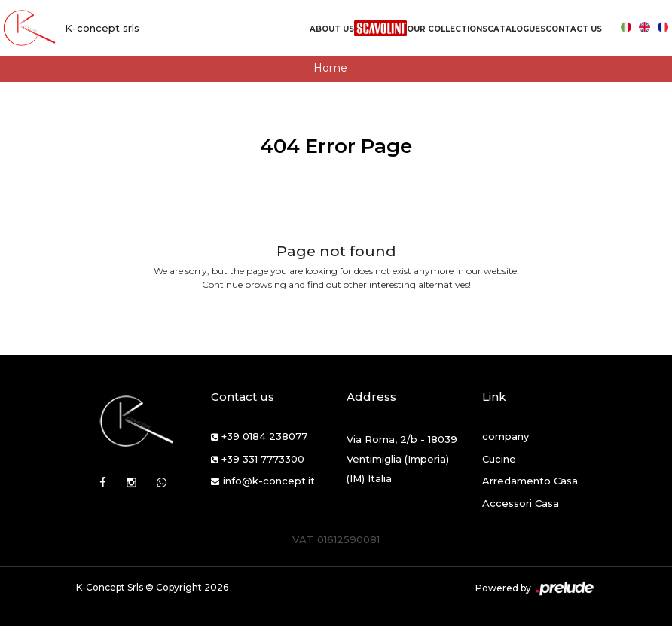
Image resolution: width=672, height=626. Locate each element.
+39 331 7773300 (263, 459)
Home (330, 68)
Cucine (499, 459)
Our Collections (447, 29)
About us (332, 29)
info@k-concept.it (269, 481)
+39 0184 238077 (264, 436)
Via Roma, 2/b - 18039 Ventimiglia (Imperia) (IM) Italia (402, 459)
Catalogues (516, 29)
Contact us (574, 29)
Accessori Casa (521, 503)
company (506, 436)
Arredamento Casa (530, 481)
